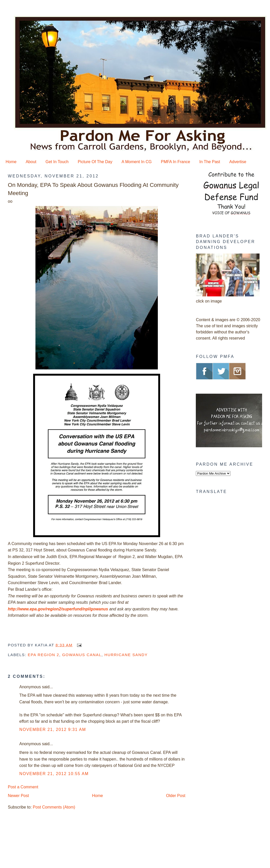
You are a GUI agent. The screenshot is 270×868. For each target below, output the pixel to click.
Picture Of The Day (95, 162)
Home (11, 162)
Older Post (176, 796)
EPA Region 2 (43, 655)
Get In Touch (57, 162)
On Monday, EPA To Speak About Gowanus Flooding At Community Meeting (93, 189)
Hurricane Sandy (126, 655)
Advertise (238, 162)
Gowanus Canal (82, 655)
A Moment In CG (137, 162)
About (31, 162)
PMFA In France (176, 162)
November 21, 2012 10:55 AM (54, 774)
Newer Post (18, 796)
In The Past (210, 162)
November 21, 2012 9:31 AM (53, 730)
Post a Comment (23, 787)
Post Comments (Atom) (54, 807)
